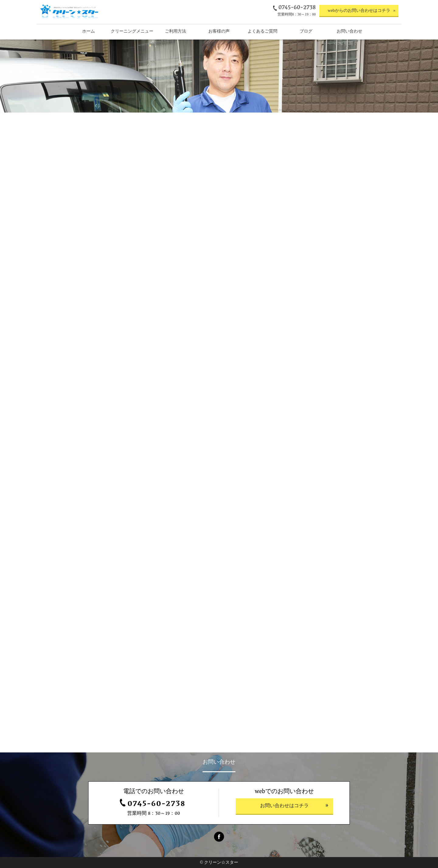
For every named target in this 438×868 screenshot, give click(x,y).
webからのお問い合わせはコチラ (359, 10)
